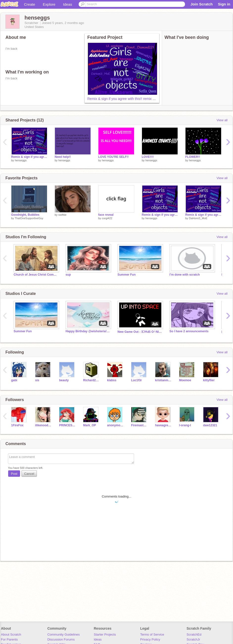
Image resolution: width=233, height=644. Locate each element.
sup (68, 275)
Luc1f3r (136, 380)
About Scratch (11, 634)
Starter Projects (105, 634)
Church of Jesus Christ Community (36, 275)
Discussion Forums (61, 639)
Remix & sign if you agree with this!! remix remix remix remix (134, 99)
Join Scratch (202, 4)
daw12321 (210, 425)
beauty (64, 380)
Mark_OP (90, 425)
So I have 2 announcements (189, 331)
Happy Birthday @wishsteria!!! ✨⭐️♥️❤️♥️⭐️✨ (88, 331)
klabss (112, 380)
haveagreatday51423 (163, 425)
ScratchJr (193, 639)
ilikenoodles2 (43, 425)
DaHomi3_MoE (198, 218)
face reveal (106, 215)
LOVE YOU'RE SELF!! (113, 157)
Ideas (68, 4)
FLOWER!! (193, 157)
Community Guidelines (63, 634)
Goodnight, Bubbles (25, 215)
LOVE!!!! (148, 157)
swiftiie (62, 215)
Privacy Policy (150, 639)
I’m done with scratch (185, 275)
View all (222, 120)
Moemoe (185, 380)
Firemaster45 (139, 425)
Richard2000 (91, 380)
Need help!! (63, 157)
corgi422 (107, 218)
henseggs (21, 160)
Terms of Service (152, 634)
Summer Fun (127, 275)
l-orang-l (185, 425)
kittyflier (209, 380)
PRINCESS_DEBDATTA (67, 425)
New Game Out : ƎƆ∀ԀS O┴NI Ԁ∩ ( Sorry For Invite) (140, 332)
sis (37, 380)
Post (14, 474)
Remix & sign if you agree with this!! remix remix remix (203, 215)
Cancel (29, 474)
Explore (49, 4)
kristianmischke (163, 380)
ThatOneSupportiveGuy (29, 218)
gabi (14, 380)
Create (30, 4)
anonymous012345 (115, 425)
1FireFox (17, 425)
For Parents (9, 639)
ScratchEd (194, 634)
